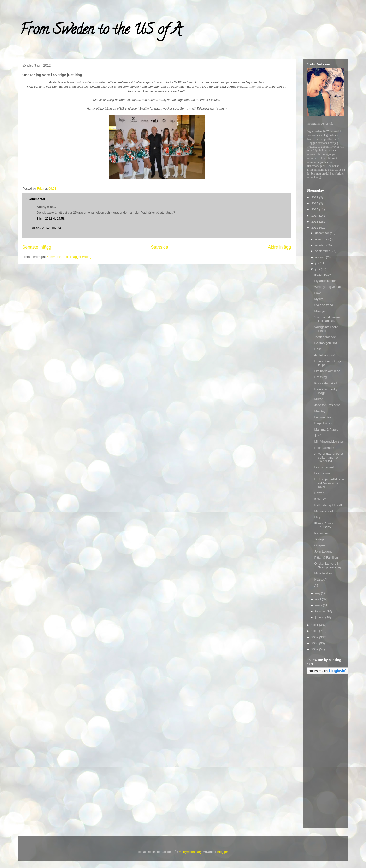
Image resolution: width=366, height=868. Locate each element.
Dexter (319, 493)
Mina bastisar (323, 573)
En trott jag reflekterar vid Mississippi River (329, 483)
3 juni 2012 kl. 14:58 (51, 218)
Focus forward (324, 467)
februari (321, 611)
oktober (321, 245)
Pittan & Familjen (326, 557)
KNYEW (320, 499)
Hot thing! (321, 377)
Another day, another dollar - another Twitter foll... (329, 457)
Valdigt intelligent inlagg (326, 329)
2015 (315, 209)
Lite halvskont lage (327, 371)
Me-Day (320, 411)
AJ (316, 585)
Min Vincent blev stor (329, 441)
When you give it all (328, 287)
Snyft (318, 435)
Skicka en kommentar (47, 228)
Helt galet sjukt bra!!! (328, 505)
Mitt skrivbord (323, 511)
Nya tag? (320, 580)
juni (318, 269)
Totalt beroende (325, 337)
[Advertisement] (326, 752)
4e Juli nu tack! (325, 355)
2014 (315, 216)
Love (318, 293)
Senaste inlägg (37, 247)
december (322, 233)
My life (319, 299)
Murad (319, 399)
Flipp (318, 517)
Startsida (159, 247)
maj (318, 593)
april (319, 599)
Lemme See (323, 417)
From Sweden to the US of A (101, 31)
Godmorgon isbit (326, 343)
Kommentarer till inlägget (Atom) (69, 257)
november (322, 239)
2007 (315, 649)
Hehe (318, 349)
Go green (321, 545)
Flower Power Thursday (324, 525)
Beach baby (322, 275)
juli (318, 263)
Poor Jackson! (324, 448)
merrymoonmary (190, 852)
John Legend (323, 551)
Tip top (319, 539)
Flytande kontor (325, 281)
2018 (315, 197)
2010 (315, 631)
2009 (315, 637)
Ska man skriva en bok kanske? (327, 319)
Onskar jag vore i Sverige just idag (328, 565)
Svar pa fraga (324, 305)
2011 (315, 625)
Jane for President (327, 405)
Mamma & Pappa (326, 429)
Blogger (222, 852)
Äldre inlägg (279, 247)
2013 (315, 222)
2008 (315, 643)
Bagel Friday (323, 423)
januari (320, 617)
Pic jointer (321, 533)
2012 (315, 228)
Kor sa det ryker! (326, 383)
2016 (315, 203)
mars (319, 605)
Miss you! (321, 311)
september (323, 251)
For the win (322, 473)
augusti (321, 257)
